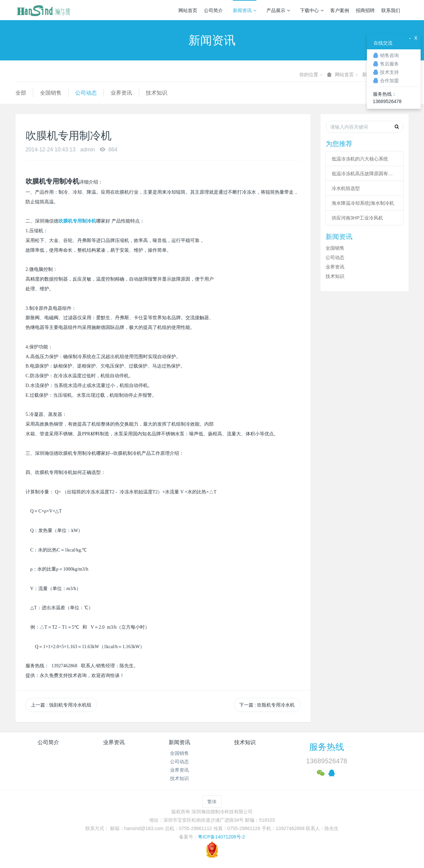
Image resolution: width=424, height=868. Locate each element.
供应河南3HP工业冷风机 (357, 218)
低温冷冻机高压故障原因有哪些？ (365, 174)
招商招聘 (365, 10)
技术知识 (157, 93)
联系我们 (391, 10)
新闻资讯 (245, 10)
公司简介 (213, 10)
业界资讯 (121, 93)
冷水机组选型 (346, 188)
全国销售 (51, 93)
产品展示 (278, 10)
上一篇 (61, 705)
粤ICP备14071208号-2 (221, 837)
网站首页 (188, 10)
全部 (21, 93)
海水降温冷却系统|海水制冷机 (363, 203)
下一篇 (267, 705)
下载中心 (312, 10)
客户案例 (340, 10)
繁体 (212, 802)
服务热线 (327, 747)
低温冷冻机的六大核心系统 (360, 159)
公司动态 (86, 93)
